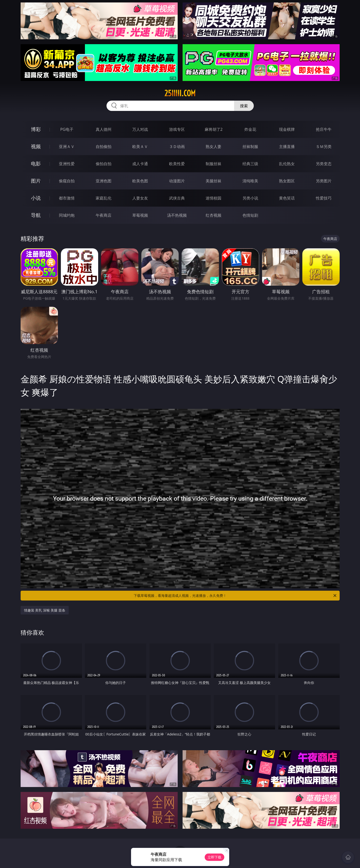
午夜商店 (104, 215)
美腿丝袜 (213, 181)
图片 (36, 181)
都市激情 (67, 198)
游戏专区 (177, 129)
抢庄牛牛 (324, 129)
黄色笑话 (287, 198)
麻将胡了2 (214, 129)
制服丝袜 (213, 164)
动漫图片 (177, 181)
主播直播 (287, 147)
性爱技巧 (324, 198)
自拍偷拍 (104, 147)
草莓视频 (140, 215)
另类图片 (324, 181)
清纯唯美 (250, 181)
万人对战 (140, 129)
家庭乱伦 (104, 198)
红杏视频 (213, 215)
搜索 (244, 106)
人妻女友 (140, 198)
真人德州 (104, 129)
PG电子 (67, 129)
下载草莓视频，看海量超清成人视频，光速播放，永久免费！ (235, 596)
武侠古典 (177, 198)
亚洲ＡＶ (67, 147)
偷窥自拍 (67, 181)
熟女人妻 (213, 147)
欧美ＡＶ (140, 147)
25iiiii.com (180, 93)
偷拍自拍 (104, 164)
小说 (36, 198)
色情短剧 (250, 215)
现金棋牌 (287, 129)
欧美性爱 (177, 164)
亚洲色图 (104, 181)
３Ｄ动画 (177, 147)
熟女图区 (287, 181)
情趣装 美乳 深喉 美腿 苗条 (45, 610)
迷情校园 (213, 198)
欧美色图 (140, 181)
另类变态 (324, 164)
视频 (36, 146)
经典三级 (250, 164)
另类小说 (250, 198)
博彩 (36, 129)
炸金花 (250, 129)
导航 (36, 215)
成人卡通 (140, 164)
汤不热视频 (177, 215)
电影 (36, 164)
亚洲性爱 (67, 164)
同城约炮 (67, 215)
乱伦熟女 (287, 164)
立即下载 (214, 857)
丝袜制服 (250, 147)
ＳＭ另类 (324, 147)
